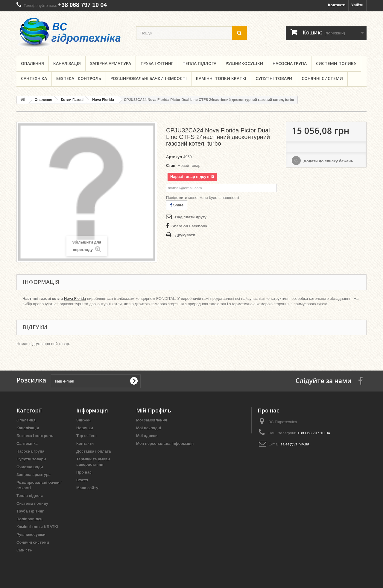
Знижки (83, 420)
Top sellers (86, 436)
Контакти (337, 5)
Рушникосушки (244, 63)
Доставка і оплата (94, 451)
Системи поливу (336, 63)
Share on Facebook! (190, 226)
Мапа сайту (87, 488)
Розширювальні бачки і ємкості (149, 78)
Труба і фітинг (157, 63)
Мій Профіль (154, 410)
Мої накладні (149, 428)
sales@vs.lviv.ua (295, 444)
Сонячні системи (322, 78)
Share (177, 205)
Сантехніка (34, 78)
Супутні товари (274, 78)
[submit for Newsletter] (134, 381)
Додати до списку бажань (328, 161)
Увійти (357, 5)
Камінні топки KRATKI (221, 78)
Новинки (85, 428)
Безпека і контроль (79, 78)
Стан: (171, 165)
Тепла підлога (199, 63)
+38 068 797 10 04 (82, 5)
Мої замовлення (152, 420)
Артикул (174, 157)
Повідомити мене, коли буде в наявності (203, 198)
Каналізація (67, 63)
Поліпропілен (29, 519)
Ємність (24, 550)
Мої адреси (147, 436)
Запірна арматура (111, 63)
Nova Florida (75, 298)
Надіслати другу (191, 217)
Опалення (32, 63)
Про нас (84, 472)
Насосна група (290, 63)
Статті (82, 480)
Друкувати (185, 235)
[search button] (239, 33)
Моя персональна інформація (165, 443)
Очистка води (30, 467)
